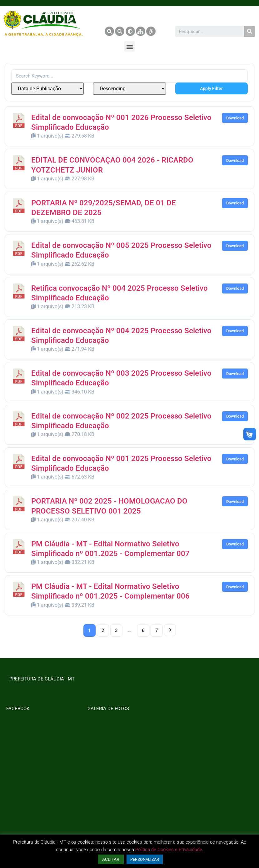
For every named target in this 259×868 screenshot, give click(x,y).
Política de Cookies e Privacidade (169, 850)
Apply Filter (211, 88)
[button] (129, 46)
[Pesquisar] (249, 31)
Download (235, 118)
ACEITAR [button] (111, 859)
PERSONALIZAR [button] (145, 859)
